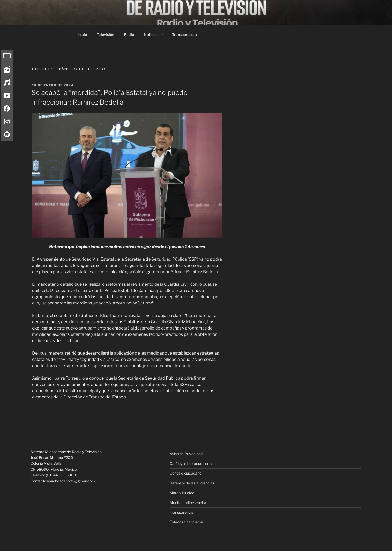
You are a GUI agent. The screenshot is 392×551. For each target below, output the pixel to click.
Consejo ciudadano (186, 473)
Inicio (82, 35)
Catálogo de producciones (191, 463)
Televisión (105, 35)
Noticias (154, 35)
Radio (129, 35)
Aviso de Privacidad (186, 454)
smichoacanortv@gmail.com (71, 481)
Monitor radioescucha (188, 503)
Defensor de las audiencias (192, 483)
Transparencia (184, 35)
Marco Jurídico (182, 493)
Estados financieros (186, 522)
